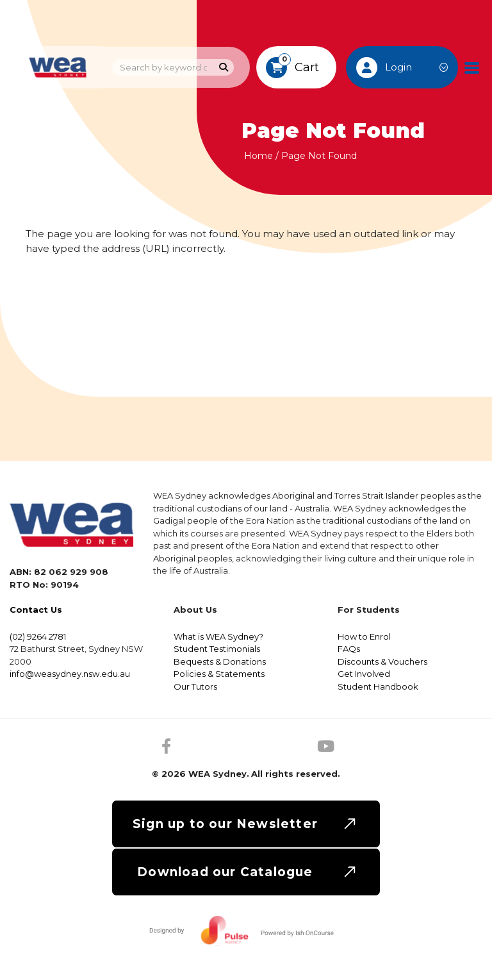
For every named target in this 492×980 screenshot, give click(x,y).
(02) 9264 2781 (38, 636)
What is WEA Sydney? (218, 636)
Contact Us (36, 610)
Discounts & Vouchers (382, 661)
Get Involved (364, 674)
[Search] (224, 68)
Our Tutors (195, 686)
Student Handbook (378, 686)
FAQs (349, 649)
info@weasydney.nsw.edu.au (70, 674)
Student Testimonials (217, 649)
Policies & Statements (219, 674)
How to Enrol (364, 636)
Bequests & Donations (220, 661)
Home (258, 156)
